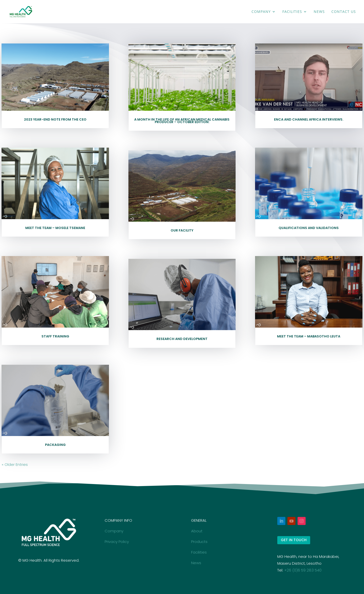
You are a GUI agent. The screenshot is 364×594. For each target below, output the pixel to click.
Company (261, 12)
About (197, 531)
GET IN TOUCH (294, 540)
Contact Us (344, 12)
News (319, 12)
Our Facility (182, 230)
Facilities (292, 12)
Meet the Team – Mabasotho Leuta (309, 336)
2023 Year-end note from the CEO (55, 119)
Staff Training (55, 336)
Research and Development (182, 339)
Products (199, 542)
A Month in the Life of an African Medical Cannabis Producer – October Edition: (182, 121)
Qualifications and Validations (309, 228)
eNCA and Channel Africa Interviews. (309, 119)
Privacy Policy (117, 542)
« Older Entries (15, 464)
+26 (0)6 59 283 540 (303, 570)
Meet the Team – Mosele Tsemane (55, 228)
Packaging (55, 445)
